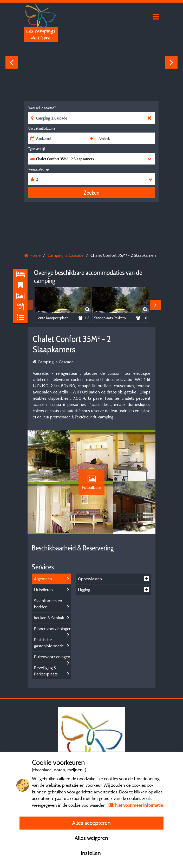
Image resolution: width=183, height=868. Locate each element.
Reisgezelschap (39, 169)
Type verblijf (37, 149)
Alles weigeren (91, 838)
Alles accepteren (91, 823)
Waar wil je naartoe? (42, 108)
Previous (12, 62)
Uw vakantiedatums (42, 128)
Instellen (91, 853)
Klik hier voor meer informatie (135, 805)
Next (171, 62)
